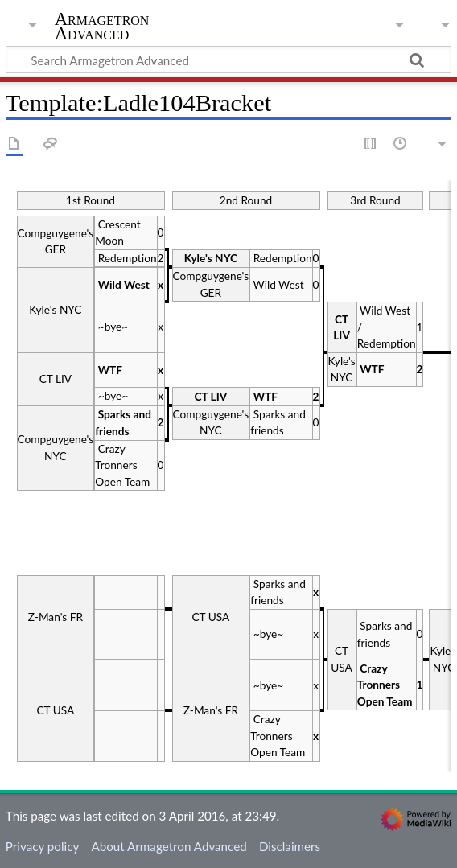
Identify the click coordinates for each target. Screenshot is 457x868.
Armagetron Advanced (102, 27)
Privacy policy (42, 846)
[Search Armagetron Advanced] (228, 60)
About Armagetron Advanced (169, 846)
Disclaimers (290, 846)
